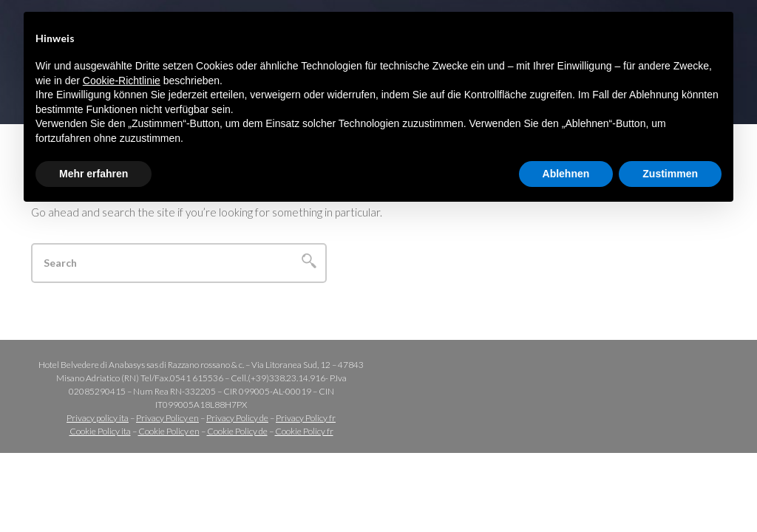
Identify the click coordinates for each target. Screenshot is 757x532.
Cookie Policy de (237, 431)
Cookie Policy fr (304, 431)
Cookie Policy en (169, 431)
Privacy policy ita (98, 418)
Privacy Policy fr (306, 418)
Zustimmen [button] (670, 174)
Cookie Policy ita (100, 431)
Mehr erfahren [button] (94, 174)
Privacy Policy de (237, 418)
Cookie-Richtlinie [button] (122, 81)
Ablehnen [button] (566, 174)
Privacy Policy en (167, 418)
